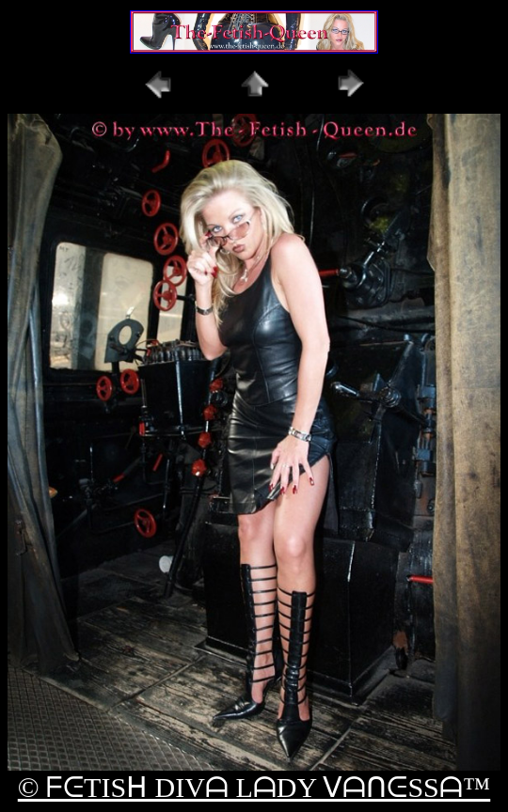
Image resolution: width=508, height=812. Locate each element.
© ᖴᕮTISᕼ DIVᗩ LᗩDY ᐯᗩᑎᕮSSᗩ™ (254, 787)
